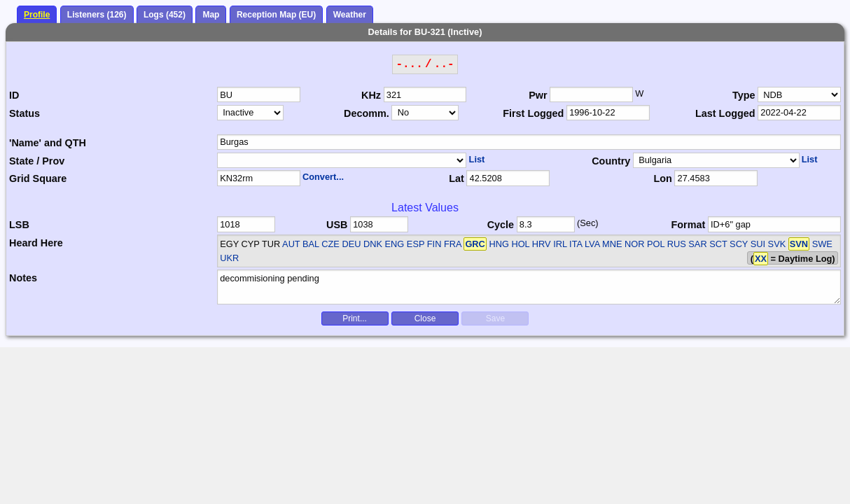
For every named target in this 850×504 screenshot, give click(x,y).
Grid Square (38, 178)
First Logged (533, 113)
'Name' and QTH (48, 143)
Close (425, 318)
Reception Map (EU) (276, 15)
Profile (37, 15)
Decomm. (367, 113)
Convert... (323, 177)
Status (25, 113)
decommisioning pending (529, 287)
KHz (371, 95)
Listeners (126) (97, 15)
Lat (457, 178)
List (477, 159)
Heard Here (36, 243)
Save (495, 318)
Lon (662, 178)
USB (337, 225)
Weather (350, 15)
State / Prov (37, 161)
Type (744, 95)
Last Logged (725, 113)
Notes (23, 278)
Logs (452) (165, 15)
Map (211, 15)
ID (14, 95)
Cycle (501, 225)
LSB (19, 225)
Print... (355, 318)
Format (689, 225)
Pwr (538, 95)
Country (611, 161)
